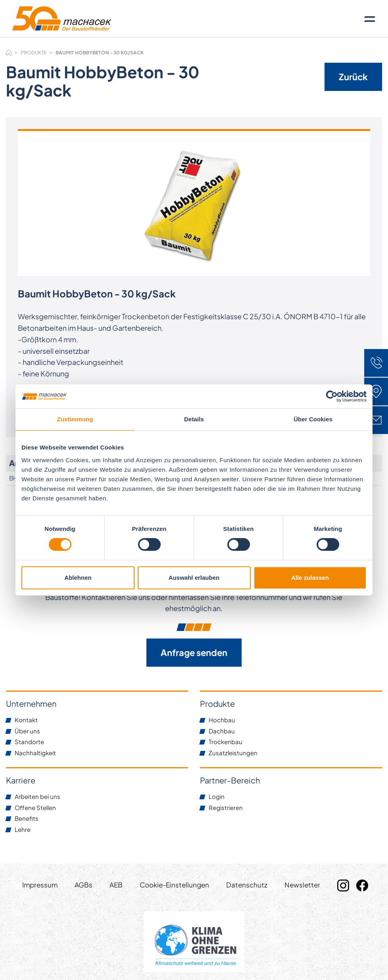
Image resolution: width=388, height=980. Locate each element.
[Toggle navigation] (370, 19)
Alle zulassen (310, 578)
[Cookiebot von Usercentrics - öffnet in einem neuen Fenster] (332, 396)
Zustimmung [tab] (75, 419)
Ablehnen (78, 578)
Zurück (353, 77)
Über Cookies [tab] (313, 419)
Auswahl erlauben (194, 578)
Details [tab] (194, 419)
